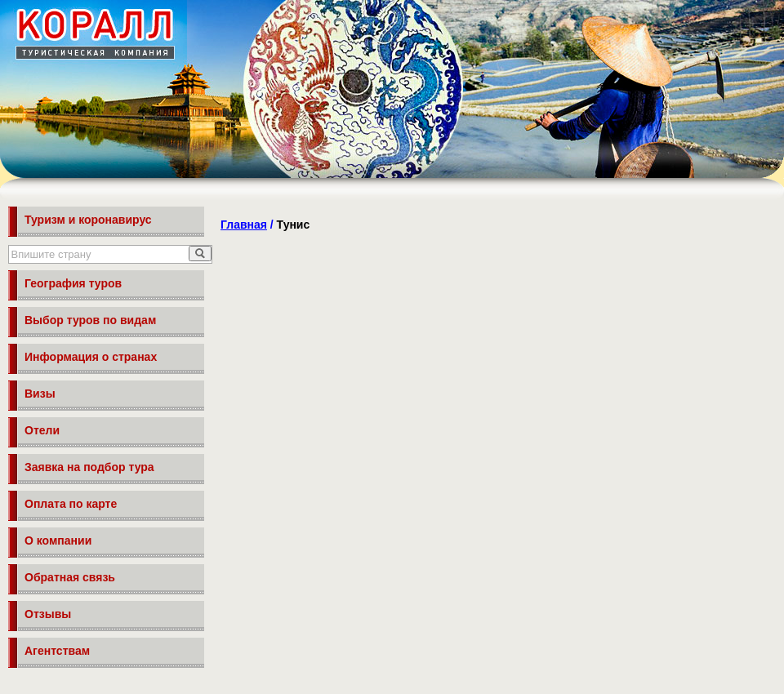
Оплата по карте (71, 504)
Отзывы (48, 614)
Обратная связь (70, 577)
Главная (244, 225)
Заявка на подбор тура (89, 467)
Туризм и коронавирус (88, 220)
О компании (58, 541)
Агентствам (57, 651)
